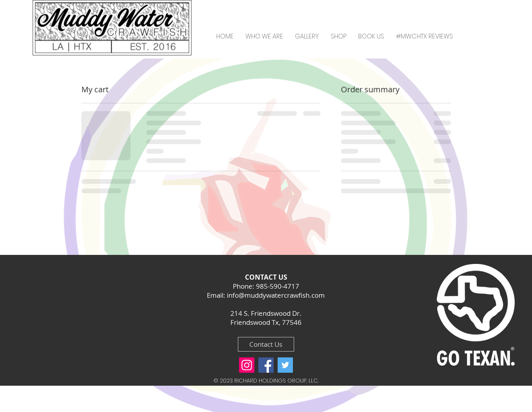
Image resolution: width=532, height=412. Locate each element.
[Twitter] (285, 365)
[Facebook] (266, 365)
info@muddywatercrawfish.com (276, 295)
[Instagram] (247, 365)
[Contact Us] (266, 344)
